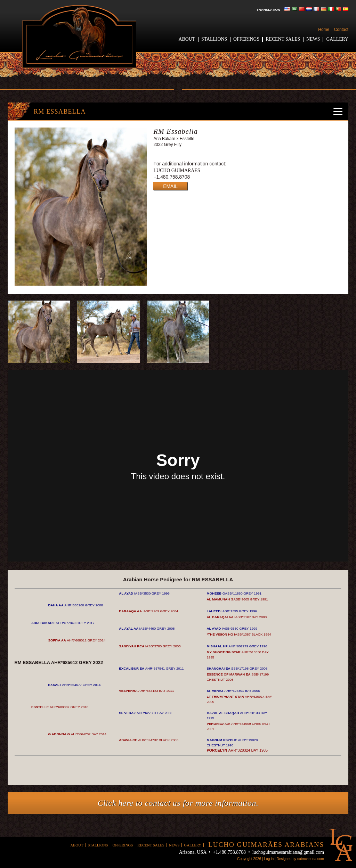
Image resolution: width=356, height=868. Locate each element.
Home (324, 30)
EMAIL (170, 186)
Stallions (214, 39)
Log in (269, 859)
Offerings (246, 39)
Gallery (337, 39)
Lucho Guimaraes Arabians (79, 37)
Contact (341, 30)
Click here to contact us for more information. (178, 803)
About (187, 39)
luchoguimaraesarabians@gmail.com (288, 852)
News (313, 39)
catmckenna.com (311, 859)
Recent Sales (283, 39)
